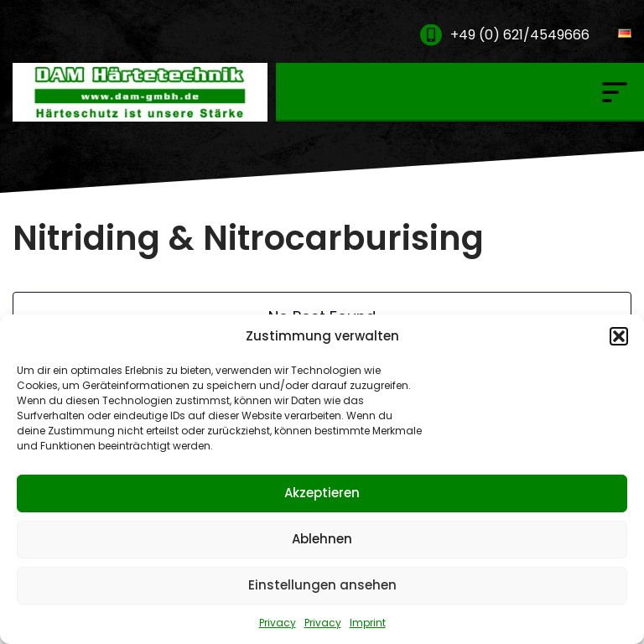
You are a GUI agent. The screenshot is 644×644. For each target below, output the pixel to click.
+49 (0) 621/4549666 (520, 35)
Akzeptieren (322, 493)
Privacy (278, 623)
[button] (619, 336)
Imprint (368, 623)
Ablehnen (322, 539)
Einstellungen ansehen (322, 585)
